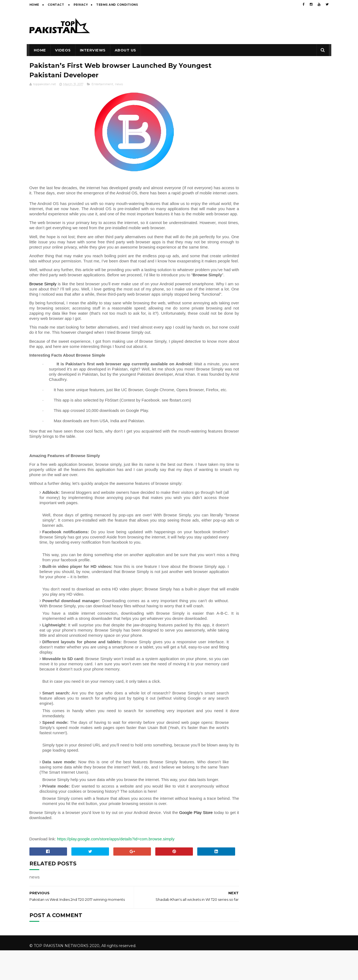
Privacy (81, 5)
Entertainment (102, 84)
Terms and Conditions (117, 5)
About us (125, 50)
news (119, 84)
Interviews (93, 50)
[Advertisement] (230, 26)
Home (34, 5)
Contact (56, 5)
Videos (63, 50)
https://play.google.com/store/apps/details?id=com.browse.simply (116, 875)
